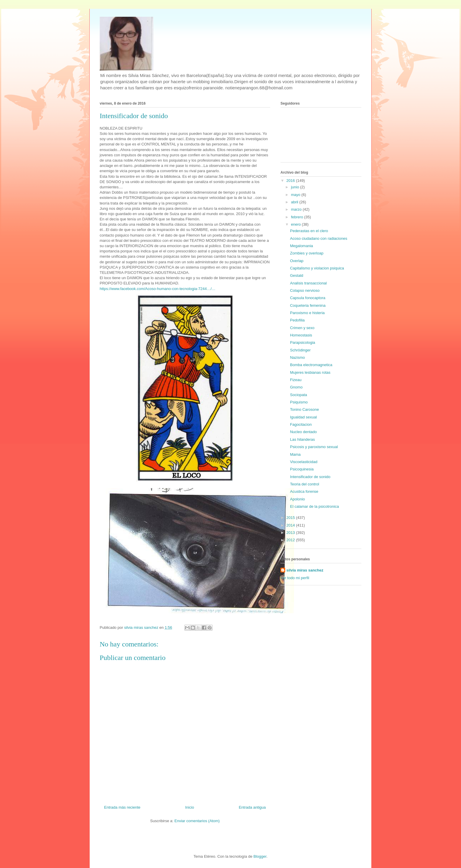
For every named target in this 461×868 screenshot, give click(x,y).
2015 (291, 518)
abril (295, 202)
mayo (296, 195)
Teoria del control (304, 484)
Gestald (297, 275)
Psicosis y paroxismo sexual (314, 447)
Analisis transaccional (308, 283)
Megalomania (301, 246)
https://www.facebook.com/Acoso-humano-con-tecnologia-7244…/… (158, 289)
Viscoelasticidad (304, 462)
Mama (295, 454)
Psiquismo (299, 402)
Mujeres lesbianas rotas (310, 372)
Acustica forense (304, 491)
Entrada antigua (252, 807)
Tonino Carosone (304, 409)
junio (296, 187)
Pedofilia (297, 320)
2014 (291, 525)
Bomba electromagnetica (311, 365)
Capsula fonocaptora (308, 298)
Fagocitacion (301, 424)
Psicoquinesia (302, 469)
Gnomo (296, 387)
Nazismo (297, 357)
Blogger (260, 856)
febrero (298, 217)
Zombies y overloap (307, 253)
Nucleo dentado (303, 432)
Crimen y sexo (302, 328)
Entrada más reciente (122, 807)
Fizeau (296, 380)
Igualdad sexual (303, 417)
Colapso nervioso (305, 290)
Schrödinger (300, 350)
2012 (291, 540)
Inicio (190, 807)
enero (297, 224)
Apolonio (297, 499)
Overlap (297, 261)
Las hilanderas (302, 439)
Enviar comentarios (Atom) (197, 821)
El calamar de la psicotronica (314, 506)
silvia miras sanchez (305, 570)
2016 (291, 181)
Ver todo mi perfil (295, 578)
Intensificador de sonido (310, 477)
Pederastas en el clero (309, 231)
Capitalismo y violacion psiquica (317, 268)
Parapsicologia (302, 342)
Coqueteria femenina (308, 305)
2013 (291, 533)
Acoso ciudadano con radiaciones (318, 238)
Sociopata (298, 395)
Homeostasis (301, 335)
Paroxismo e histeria (307, 313)
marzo (297, 209)
